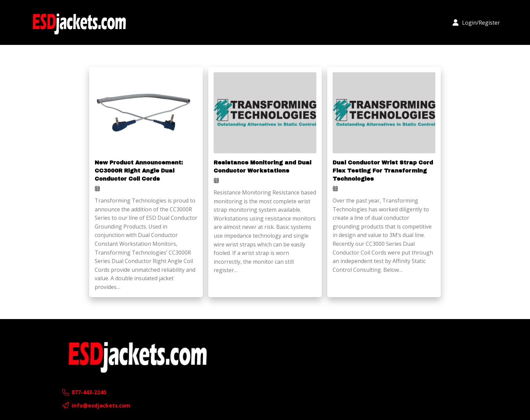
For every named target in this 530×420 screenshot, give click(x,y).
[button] (476, 23)
